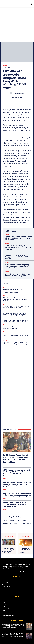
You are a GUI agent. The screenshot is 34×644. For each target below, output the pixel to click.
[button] (3, 4)
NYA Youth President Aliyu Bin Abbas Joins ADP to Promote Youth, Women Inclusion (18, 248)
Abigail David (20, 93)
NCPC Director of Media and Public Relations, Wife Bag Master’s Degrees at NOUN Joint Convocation (17, 473)
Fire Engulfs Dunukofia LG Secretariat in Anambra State (25, 550)
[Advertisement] (17, 25)
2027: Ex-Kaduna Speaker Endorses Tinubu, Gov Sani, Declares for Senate (17, 307)
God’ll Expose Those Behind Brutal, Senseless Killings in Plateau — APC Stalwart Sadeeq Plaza (15, 458)
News (5, 65)
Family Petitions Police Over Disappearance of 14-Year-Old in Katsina (17, 257)
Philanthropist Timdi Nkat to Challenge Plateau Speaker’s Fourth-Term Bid (15, 321)
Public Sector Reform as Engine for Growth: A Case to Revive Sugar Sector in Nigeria (17, 343)
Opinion (5, 340)
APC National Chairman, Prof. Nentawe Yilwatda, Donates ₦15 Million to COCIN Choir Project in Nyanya (15, 336)
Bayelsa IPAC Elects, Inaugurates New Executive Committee (15, 328)
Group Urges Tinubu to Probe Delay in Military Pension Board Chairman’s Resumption (19, 238)
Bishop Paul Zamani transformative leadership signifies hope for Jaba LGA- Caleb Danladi (9, 550)
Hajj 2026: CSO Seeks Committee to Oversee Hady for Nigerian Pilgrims (14, 314)
